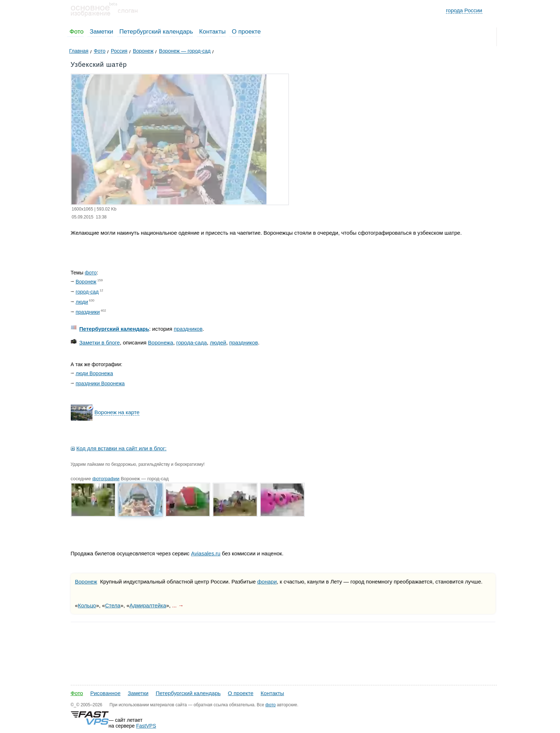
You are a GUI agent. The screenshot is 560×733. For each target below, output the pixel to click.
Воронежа (161, 342)
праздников (188, 329)
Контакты (212, 32)
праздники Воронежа (100, 383)
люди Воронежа (94, 373)
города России (464, 10)
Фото (77, 32)
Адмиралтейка (148, 605)
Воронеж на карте (117, 412)
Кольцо (87, 605)
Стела (113, 605)
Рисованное (105, 693)
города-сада (192, 342)
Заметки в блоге (100, 342)
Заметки (102, 32)
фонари (267, 582)
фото (91, 273)
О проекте (246, 32)
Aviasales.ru (206, 553)
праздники (88, 312)
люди (82, 302)
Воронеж (86, 282)
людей (218, 342)
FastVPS (146, 726)
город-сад (87, 292)
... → (178, 605)
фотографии (106, 479)
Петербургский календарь (156, 32)
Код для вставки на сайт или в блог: (122, 448)
